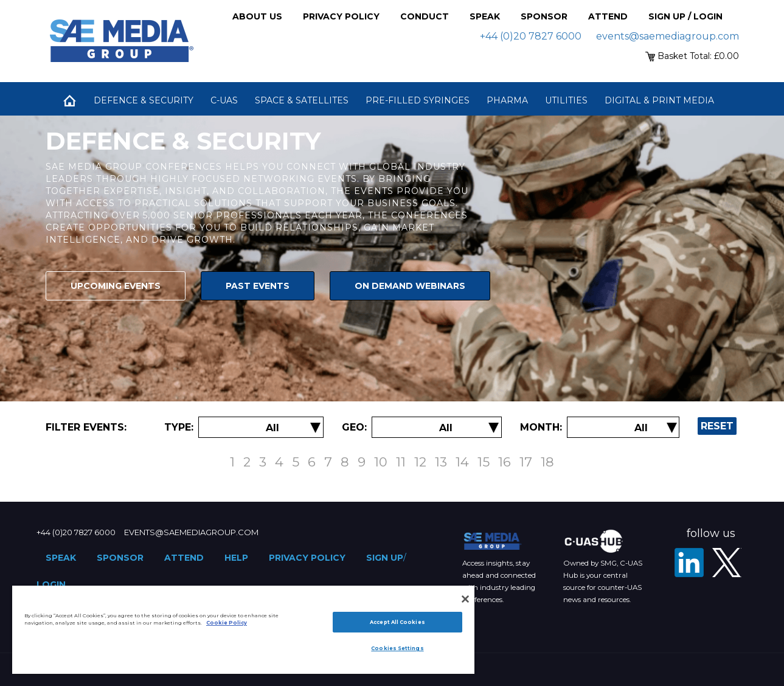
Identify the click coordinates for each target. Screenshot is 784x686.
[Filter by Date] (641, 428)
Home (70, 100)
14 (462, 462)
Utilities (566, 100)
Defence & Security (144, 100)
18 (547, 462)
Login (51, 584)
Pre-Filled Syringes (418, 100)
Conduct (425, 16)
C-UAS (224, 100)
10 (381, 462)
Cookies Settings (397, 648)
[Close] (465, 599)
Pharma (507, 100)
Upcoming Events (116, 286)
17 (526, 462)
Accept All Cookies (397, 622)
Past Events (258, 286)
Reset (717, 426)
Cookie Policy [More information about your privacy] (227, 623)
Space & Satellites (302, 100)
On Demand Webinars (410, 286)
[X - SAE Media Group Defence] (727, 563)
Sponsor (544, 16)
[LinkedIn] (689, 563)
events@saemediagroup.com (668, 36)
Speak (485, 16)
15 (484, 462)
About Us (257, 16)
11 (401, 462)
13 (441, 462)
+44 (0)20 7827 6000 (531, 36)
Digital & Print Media (659, 100)
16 (505, 462)
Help (236, 558)
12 (420, 462)
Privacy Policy (341, 16)
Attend (608, 16)
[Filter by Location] (446, 428)
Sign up (385, 558)
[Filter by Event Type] (272, 428)
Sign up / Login (685, 16)
